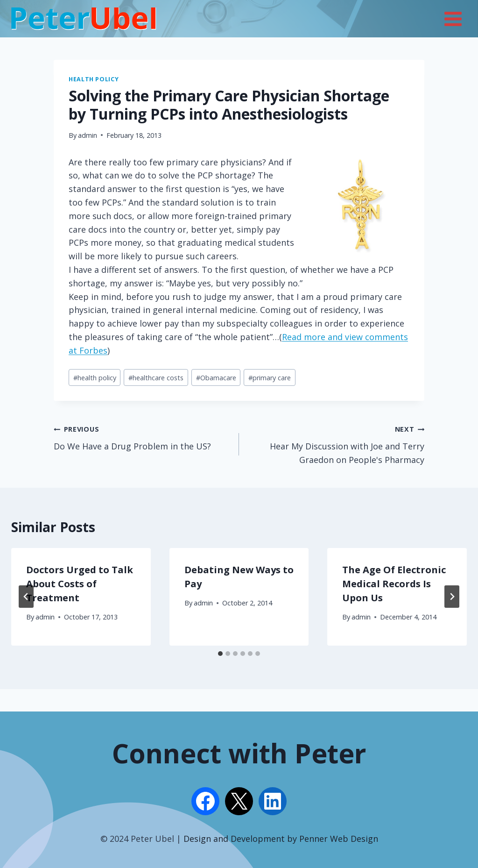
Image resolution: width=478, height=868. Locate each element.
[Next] (452, 597)
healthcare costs (156, 378)
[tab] (220, 654)
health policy (95, 378)
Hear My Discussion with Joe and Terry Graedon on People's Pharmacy (336, 444)
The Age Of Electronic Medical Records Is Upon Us (394, 584)
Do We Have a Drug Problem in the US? (142, 437)
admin (88, 135)
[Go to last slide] (26, 597)
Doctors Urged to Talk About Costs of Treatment (80, 584)
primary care (270, 378)
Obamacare (216, 378)
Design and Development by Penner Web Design (281, 839)
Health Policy (94, 79)
